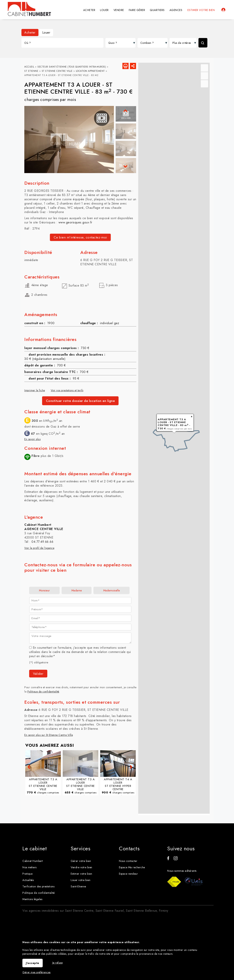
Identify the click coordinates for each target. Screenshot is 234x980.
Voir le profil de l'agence (39, 549)
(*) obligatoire (39, 663)
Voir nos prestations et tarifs (67, 391)
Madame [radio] (77, 591)
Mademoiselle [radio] (112, 591)
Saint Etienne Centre (79, 902)
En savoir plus (32, 440)
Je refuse (58, 963)
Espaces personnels (223, 10)
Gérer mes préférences (36, 972)
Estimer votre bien (201, 10)
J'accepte (33, 963)
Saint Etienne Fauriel (110, 902)
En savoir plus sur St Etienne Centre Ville (49, 736)
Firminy (164, 902)
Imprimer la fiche (35, 391)
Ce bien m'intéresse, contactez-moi (80, 238)
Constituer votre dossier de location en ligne (80, 402)
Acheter (30, 33)
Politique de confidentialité (43, 693)
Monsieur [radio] (45, 591)
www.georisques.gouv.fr (75, 223)
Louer (46, 33)
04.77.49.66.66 (42, 543)
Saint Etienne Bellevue (141, 902)
